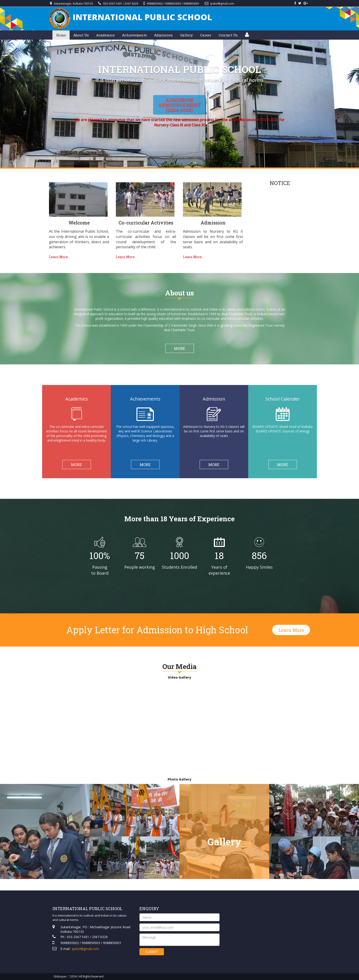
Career (206, 35)
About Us (81, 35)
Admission (163, 35)
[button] (247, 35)
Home (61, 35)
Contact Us (228, 35)
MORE (179, 348)
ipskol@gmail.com (222, 4)
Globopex (60, 976)
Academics (105, 35)
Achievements (134, 35)
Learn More (291, 630)
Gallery (186, 35)
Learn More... (59, 257)
